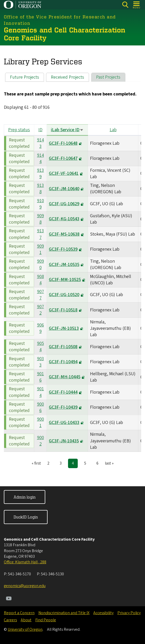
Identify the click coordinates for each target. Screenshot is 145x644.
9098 (41, 219)
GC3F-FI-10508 (63, 347)
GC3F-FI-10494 (63, 362)
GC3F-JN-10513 (64, 328)
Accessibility (103, 613)
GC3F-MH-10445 (65, 377)
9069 (41, 328)
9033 (41, 362)
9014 (41, 392)
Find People (46, 620)
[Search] (125, 5)
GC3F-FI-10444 (63, 392)
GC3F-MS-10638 (64, 234)
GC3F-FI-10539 (63, 249)
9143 (41, 143)
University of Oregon (25, 629)
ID (40, 130)
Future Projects (25, 77)
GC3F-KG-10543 (64, 219)
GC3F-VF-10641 (64, 174)
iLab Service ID (67, 130)
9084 (41, 280)
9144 (41, 159)
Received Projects (68, 77)
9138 (41, 189)
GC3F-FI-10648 (63, 143)
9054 (41, 347)
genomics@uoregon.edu (25, 586)
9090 (41, 264)
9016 (41, 377)
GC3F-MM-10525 (65, 280)
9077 (41, 295)
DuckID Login (26, 517)
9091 (41, 249)
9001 (41, 422)
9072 (41, 310)
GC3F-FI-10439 (63, 407)
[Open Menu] (137, 5)
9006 (41, 407)
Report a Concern (19, 613)
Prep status (19, 130)
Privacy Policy (129, 613)
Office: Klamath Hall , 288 (25, 562)
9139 (41, 174)
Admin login (25, 497)
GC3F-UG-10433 (64, 423)
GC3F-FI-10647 (63, 158)
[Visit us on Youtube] (9, 599)
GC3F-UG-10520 (64, 295)
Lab (113, 130)
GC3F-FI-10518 (63, 310)
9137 (41, 234)
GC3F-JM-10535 (64, 265)
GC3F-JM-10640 (64, 189)
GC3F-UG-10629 (64, 204)
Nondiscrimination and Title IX (64, 613)
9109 (41, 204)
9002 (41, 441)
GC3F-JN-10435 (64, 441)
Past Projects (108, 77)
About (26, 620)
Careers (10, 620)
